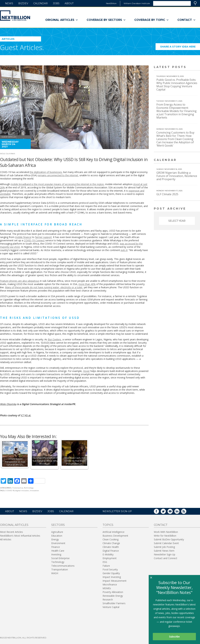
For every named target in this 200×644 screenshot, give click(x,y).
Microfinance (110, 584)
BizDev (23, 3)
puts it (124, 250)
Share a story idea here (180, 48)
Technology (29, 488)
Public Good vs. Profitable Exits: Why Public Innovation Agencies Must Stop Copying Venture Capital (177, 85)
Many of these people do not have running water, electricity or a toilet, (44, 287)
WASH (55, 573)
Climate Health (111, 547)
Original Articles (62, 20)
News (9, 3)
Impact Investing (112, 577)
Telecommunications (63, 566)
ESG (105, 562)
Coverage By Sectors (106, 20)
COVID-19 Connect (34, 240)
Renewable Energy (113, 596)
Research (108, 600)
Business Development (115, 536)
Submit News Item (164, 551)
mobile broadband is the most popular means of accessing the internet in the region (57, 184)
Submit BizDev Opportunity (169, 539)
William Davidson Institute (137, 3)
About (69, 3)
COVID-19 (10, 491)
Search (195, 3)
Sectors (58, 525)
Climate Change (111, 543)
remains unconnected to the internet (58, 175)
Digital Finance (111, 551)
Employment (110, 558)
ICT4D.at (26, 415)
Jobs (56, 3)
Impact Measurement (115, 581)
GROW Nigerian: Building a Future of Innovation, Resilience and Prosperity (177, 176)
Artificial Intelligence (114, 532)
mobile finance (23, 237)
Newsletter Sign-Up (165, 554)
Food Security (110, 569)
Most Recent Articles (11, 532)
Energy (55, 539)
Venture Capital (111, 607)
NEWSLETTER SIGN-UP (117, 511)
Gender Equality (111, 573)
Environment (58, 543)
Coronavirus (18, 488)
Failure (106, 566)
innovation (34, 491)
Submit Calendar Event (166, 543)
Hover (86, 371)
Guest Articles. (22, 47)
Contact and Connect (166, 558)
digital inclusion (22, 491)
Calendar (41, 3)
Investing (56, 554)
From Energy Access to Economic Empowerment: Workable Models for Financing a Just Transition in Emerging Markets (176, 111)
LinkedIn (179, 512)
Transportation (60, 569)
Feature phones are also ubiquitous (20, 281)
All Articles (6, 539)
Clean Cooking (111, 539)
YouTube (172, 512)
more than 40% (87, 284)
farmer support (43, 237)
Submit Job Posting (164, 547)
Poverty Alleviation (113, 592)
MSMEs (107, 588)
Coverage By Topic (152, 20)
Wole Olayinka (8, 154)
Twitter (166, 512)
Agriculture (57, 532)
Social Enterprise (60, 558)
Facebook (159, 512)
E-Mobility (108, 554)
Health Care (58, 551)
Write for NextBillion (165, 536)
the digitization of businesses (46, 172)
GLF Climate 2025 (167, 194)
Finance (56, 547)
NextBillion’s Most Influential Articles (20, 536)
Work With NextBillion (166, 532)
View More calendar (189, 160)
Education (57, 536)
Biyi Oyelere (54, 339)
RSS (186, 512)
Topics (108, 525)
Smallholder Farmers (114, 603)
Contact (187, 20)
